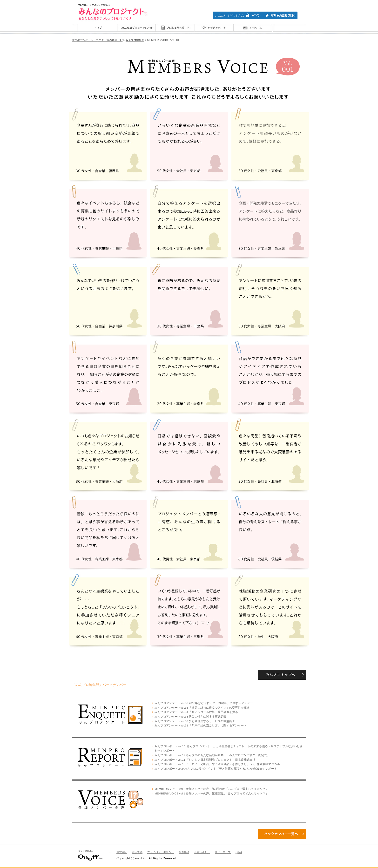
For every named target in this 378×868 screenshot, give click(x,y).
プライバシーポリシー (161, 852)
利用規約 (137, 852)
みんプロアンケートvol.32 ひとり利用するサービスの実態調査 (195, 721)
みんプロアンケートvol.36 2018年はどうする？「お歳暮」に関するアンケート (205, 703)
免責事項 (184, 852)
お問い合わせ (202, 852)
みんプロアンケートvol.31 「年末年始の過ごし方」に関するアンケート (201, 725)
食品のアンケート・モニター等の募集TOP (97, 40)
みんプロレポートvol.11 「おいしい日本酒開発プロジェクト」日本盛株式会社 (205, 760)
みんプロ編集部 (135, 40)
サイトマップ (223, 852)
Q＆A (239, 852)
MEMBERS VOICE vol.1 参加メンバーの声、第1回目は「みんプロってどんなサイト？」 (211, 793)
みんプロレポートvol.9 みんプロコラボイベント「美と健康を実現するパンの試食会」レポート (216, 769)
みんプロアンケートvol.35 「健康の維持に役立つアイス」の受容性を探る (202, 708)
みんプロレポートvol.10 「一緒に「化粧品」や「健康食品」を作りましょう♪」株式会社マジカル (217, 764)
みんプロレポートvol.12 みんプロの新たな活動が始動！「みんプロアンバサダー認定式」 (212, 755)
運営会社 (122, 852)
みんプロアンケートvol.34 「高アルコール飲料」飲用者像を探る (196, 712)
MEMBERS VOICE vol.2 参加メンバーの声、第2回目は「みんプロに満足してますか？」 (211, 789)
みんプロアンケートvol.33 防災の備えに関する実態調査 (190, 716)
